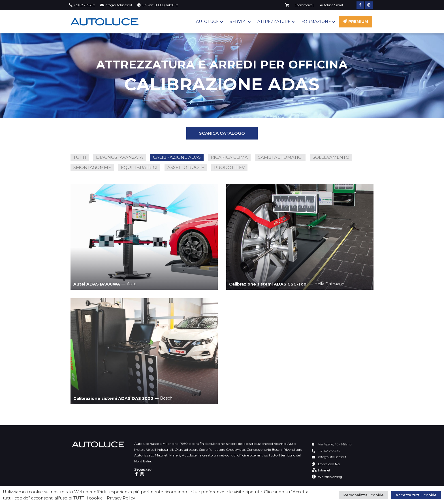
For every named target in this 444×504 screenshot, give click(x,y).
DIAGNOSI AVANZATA (119, 157)
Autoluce (207, 22)
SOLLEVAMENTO (331, 157)
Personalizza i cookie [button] (363, 495)
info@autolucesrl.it (332, 457)
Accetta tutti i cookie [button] (416, 495)
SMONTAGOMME (92, 167)
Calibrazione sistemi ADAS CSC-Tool (268, 284)
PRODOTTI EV (229, 167)
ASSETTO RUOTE (186, 167)
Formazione (316, 22)
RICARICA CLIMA (229, 157)
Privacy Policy (121, 498)
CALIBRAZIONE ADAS (177, 157)
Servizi (238, 22)
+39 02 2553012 (329, 451)
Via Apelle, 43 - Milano (335, 444)
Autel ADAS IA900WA (97, 284)
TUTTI (80, 157)
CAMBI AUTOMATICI (280, 157)
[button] (222, 133)
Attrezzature (274, 22)
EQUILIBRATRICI (139, 167)
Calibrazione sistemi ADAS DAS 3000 (113, 398)
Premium (356, 22)
